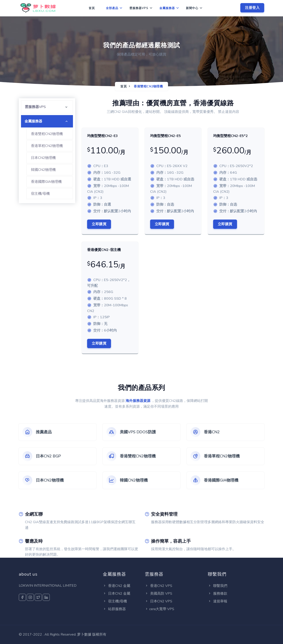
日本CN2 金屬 (117, 594)
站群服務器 (114, 609)
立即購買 (99, 224)
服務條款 (218, 594)
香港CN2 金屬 (117, 586)
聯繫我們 (218, 586)
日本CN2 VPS (159, 601)
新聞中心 (192, 8)
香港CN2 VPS (159, 586)
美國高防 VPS (159, 594)
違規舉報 (218, 601)
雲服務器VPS (139, 8)
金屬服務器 (167, 8)
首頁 (92, 8)
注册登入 (252, 8)
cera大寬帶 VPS (160, 609)
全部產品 (112, 8)
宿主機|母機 (115, 601)
